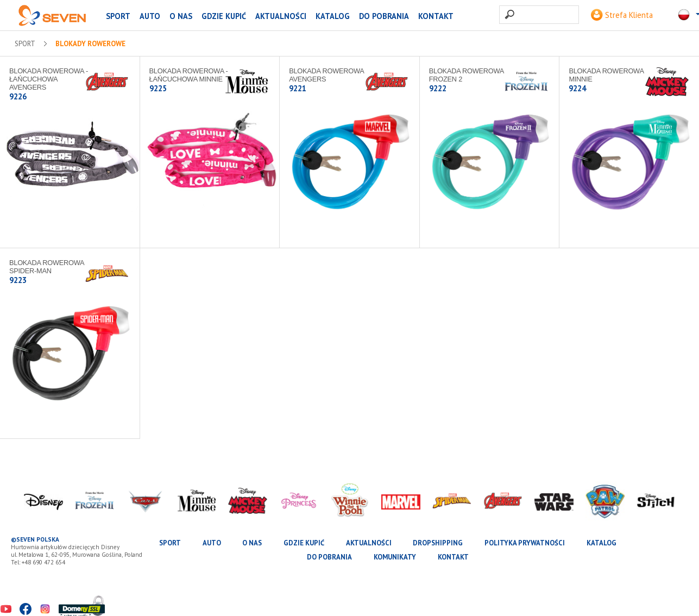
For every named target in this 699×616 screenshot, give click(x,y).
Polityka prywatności (525, 543)
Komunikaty (395, 557)
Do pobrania (384, 16)
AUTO (150, 16)
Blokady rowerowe (90, 44)
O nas (181, 16)
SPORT (118, 16)
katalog (333, 16)
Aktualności (281, 16)
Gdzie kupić (224, 16)
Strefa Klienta (622, 15)
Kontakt (436, 16)
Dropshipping (438, 543)
